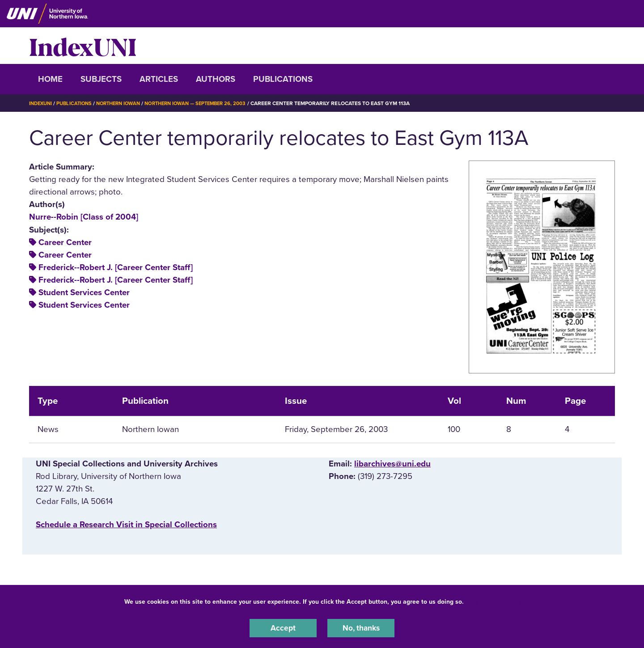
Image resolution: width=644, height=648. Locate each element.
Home (50, 79)
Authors (216, 79)
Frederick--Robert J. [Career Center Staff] (116, 267)
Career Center (65, 242)
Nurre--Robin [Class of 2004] (84, 217)
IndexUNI (83, 46)
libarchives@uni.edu (392, 464)
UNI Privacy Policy (494, 600)
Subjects (101, 79)
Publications (283, 79)
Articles (159, 79)
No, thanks (361, 627)
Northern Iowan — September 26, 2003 (209, 103)
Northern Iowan (125, 103)
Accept (283, 627)
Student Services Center (84, 292)
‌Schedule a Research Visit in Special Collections (126, 525)
